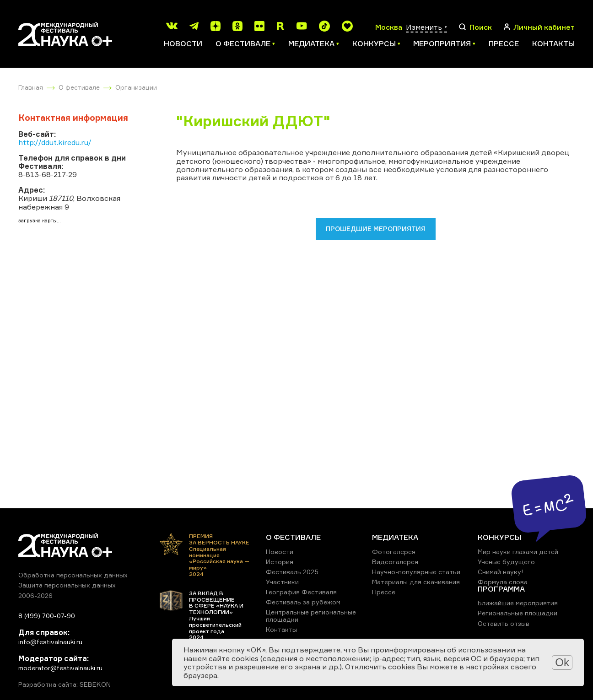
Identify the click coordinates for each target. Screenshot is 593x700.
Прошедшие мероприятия (376, 229)
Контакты (553, 43)
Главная (31, 87)
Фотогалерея (394, 552)
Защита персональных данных (67, 585)
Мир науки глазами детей (518, 552)
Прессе (504, 43)
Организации (136, 87)
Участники (282, 582)
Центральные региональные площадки (311, 616)
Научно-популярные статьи (416, 572)
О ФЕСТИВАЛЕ (293, 537)
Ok (562, 662)
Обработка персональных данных (73, 575)
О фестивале (79, 87)
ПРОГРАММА (501, 589)
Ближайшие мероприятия (518, 603)
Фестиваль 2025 (292, 572)
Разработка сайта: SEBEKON (65, 684)
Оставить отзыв (504, 623)
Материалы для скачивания (416, 582)
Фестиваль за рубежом (303, 602)
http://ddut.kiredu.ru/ (55, 142)
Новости (183, 43)
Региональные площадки (518, 613)
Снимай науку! (501, 572)
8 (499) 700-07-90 (47, 616)
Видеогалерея (395, 562)
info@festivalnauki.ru (50, 642)
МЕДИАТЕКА (395, 537)
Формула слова (503, 582)
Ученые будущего (506, 562)
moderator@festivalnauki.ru (60, 668)
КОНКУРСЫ (499, 537)
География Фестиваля (301, 592)
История (280, 562)
